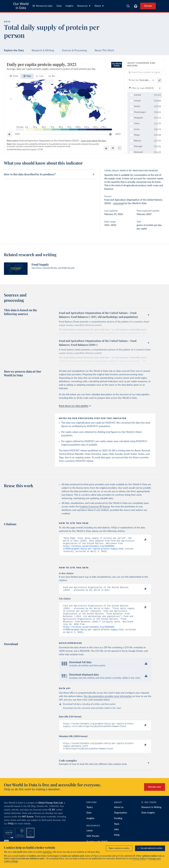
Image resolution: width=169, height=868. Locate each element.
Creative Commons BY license (95, 507)
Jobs (116, 837)
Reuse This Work (104, 50)
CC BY (40, 149)
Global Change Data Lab (50, 811)
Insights (69, 6)
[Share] (113, 148)
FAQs (11, 832)
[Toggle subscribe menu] (136, 6)
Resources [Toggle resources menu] (84, 6)
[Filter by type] (145, 88)
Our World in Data (21, 6)
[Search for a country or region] (145, 72)
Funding (118, 826)
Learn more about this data (93, 141)
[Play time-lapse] (9, 134)
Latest (90, 839)
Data (59, 6)
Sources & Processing (74, 50)
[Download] (106, 148)
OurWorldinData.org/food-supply (21, 149)
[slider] (110, 134)
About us (119, 815)
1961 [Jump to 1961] (17, 134)
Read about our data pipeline (75, 406)
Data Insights (148, 821)
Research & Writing (43, 50)
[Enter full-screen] (119, 148)
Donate (148, 6)
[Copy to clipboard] (142, 540)
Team (117, 832)
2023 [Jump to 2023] (118, 134)
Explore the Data (14, 50)
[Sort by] (142, 80)
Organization (121, 821)
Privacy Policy (139, 859)
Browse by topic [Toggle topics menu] (43, 6)
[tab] (14, 76)
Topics (90, 815)
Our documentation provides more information (108, 703)
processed (119, 203)
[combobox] (128, 6)
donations (47, 852)
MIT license (28, 825)
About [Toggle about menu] (99, 6)
